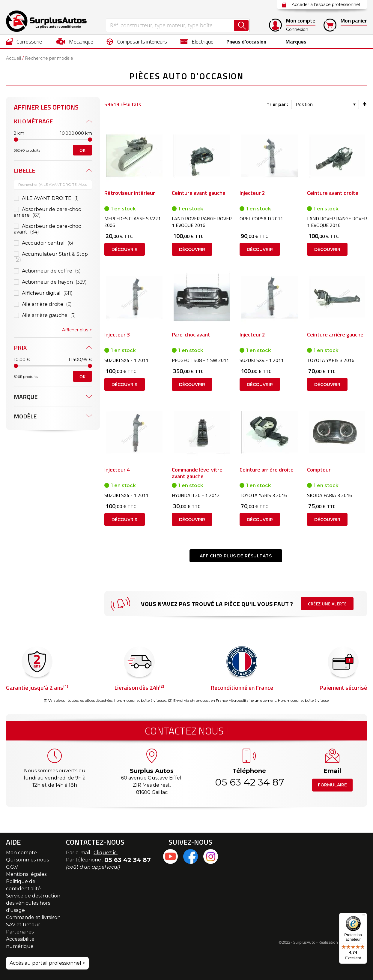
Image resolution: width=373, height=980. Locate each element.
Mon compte (21, 853)
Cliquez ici (106, 853)
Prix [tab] (20, 347)
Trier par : (277, 104)
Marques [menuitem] (295, 42)
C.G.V (12, 867)
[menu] (186, 41)
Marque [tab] (26, 397)
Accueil (13, 58)
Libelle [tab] (24, 170)
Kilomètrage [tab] (33, 121)
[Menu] (363, 916)
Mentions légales (26, 874)
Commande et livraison (33, 917)
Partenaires (20, 932)
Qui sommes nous (27, 860)
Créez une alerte (327, 604)
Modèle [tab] (25, 416)
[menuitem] (24, 41)
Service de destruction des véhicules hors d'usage (33, 903)
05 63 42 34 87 (249, 782)
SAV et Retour (23, 925)
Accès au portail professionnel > (47, 963)
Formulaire (332, 785)
